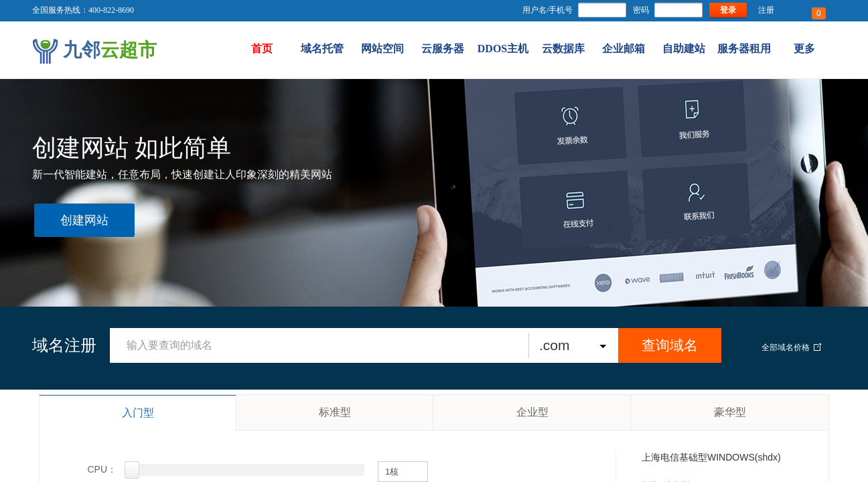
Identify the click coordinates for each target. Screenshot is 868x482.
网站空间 (382, 49)
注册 (766, 10)
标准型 (335, 412)
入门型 (138, 413)
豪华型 (730, 412)
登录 (728, 10)
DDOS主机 (503, 49)
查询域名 (670, 345)
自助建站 (684, 49)
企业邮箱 (624, 49)
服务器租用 (744, 49)
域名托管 (322, 49)
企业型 (532, 412)
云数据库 (563, 49)
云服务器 (443, 49)
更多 (804, 49)
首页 (262, 49)
